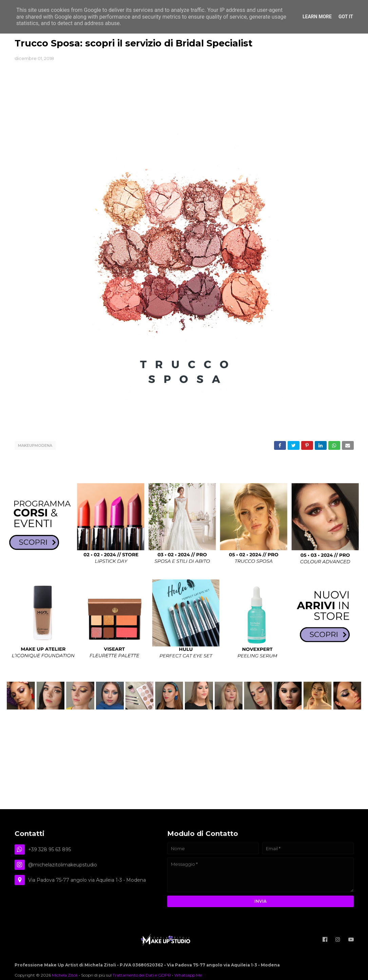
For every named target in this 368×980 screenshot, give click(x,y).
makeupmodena (35, 445)
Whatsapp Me (188, 975)
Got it (346, 17)
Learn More (317, 17)
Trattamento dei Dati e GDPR (142, 975)
